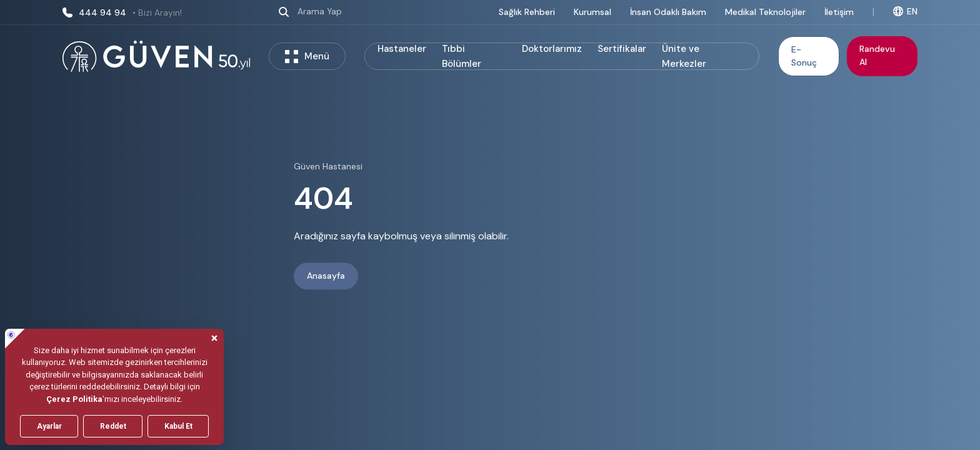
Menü (307, 57)
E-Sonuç (804, 56)
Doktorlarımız (552, 49)
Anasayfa (326, 276)
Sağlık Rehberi (527, 12)
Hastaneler (402, 49)
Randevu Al (877, 55)
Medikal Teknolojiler (765, 12)
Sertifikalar (622, 49)
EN (905, 11)
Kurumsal (592, 12)
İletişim (839, 12)
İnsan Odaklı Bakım (668, 12)
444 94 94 (122, 12)
